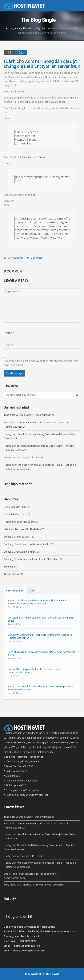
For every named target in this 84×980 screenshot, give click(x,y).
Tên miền (9, 567)
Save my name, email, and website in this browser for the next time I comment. (41, 363)
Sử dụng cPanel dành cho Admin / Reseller (27, 544)
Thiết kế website (45, 752)
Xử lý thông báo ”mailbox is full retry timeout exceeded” (34, 885)
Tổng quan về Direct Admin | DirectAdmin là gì (29, 415)
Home (9, 29)
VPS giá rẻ (17, 747)
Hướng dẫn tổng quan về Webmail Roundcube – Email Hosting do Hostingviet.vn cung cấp (37, 602)
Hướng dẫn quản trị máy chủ (30, 29)
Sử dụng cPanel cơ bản (16, 537)
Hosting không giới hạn (40, 742)
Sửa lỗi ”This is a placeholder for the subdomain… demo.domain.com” (35, 671)
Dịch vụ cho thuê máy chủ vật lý (40, 747)
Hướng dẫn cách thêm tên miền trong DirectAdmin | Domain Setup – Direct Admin (40, 688)
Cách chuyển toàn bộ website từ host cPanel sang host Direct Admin (41, 653)
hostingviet (17, 258)
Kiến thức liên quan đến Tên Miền (22, 529)
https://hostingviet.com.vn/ (29, 951)
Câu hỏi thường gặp (14, 514)
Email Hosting (62, 742)
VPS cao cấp (24, 738)
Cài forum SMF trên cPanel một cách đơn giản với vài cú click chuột (41, 619)
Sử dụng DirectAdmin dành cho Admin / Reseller (30, 559)
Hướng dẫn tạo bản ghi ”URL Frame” (24, 457)
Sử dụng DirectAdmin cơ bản (20, 552)
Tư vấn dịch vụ (12, 574)
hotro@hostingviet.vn (27, 946)
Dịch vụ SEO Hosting (15, 742)
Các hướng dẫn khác (15, 507)
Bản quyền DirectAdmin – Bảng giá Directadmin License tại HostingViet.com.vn (40, 636)
